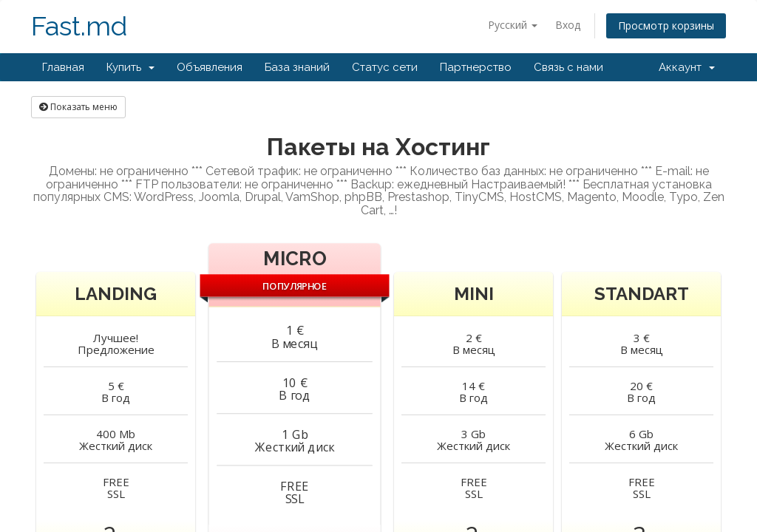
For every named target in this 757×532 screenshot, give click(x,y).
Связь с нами (568, 67)
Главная (63, 67)
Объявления (210, 67)
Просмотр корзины (666, 25)
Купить (130, 67)
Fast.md (79, 26)
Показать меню (78, 107)
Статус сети (385, 67)
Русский (513, 25)
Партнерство (476, 67)
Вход (568, 25)
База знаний (297, 67)
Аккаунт (687, 67)
